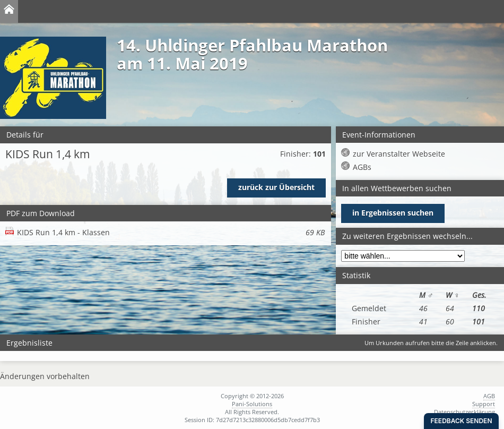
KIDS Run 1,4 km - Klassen (171, 232)
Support (484, 404)
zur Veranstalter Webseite (399, 154)
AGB (489, 396)
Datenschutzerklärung (464, 412)
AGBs (362, 167)
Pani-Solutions (252, 404)
